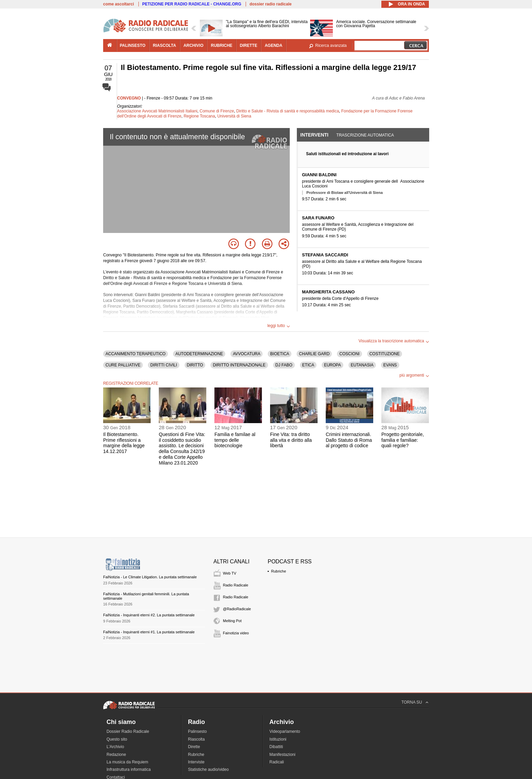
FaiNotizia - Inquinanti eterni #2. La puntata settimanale (149, 615)
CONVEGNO (129, 98)
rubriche (221, 46)
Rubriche (279, 571)
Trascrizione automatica (365, 135)
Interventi (314, 135)
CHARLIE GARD (314, 354)
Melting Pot (232, 621)
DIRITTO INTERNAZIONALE (239, 365)
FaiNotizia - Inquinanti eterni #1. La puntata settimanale (149, 632)
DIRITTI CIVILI (164, 365)
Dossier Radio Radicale (128, 731)
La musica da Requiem (127, 762)
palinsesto (133, 46)
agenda (273, 46)
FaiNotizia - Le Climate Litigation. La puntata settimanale (150, 577)
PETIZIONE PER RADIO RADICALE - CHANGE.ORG (192, 4)
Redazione (116, 755)
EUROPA (332, 365)
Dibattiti (276, 747)
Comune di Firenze (217, 111)
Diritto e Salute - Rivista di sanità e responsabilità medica (288, 111)
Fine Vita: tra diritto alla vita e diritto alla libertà (291, 440)
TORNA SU (412, 702)
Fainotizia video (236, 633)
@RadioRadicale (237, 609)
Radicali (277, 762)
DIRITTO (195, 365)
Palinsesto (197, 731)
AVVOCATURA (246, 354)
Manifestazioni (282, 755)
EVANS (390, 365)
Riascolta (196, 739)
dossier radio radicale (270, 4)
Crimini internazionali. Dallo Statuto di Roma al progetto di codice (349, 440)
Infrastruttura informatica (129, 769)
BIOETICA (280, 354)
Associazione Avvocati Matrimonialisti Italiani (157, 111)
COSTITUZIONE (385, 354)
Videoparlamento (285, 731)
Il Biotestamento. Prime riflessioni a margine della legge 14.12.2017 (124, 443)
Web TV (230, 573)
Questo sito (117, 739)
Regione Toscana (199, 116)
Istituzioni (278, 739)
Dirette (194, 747)
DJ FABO (284, 365)
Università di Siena (234, 116)
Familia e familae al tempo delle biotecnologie (235, 440)
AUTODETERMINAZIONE (199, 354)
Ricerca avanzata (331, 46)
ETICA (308, 365)
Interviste (196, 762)
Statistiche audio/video (208, 769)
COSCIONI (349, 354)
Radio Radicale (236, 585)
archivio (194, 46)
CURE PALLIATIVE (123, 365)
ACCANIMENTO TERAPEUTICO (136, 354)
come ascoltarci (119, 4)
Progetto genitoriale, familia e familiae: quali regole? (403, 440)
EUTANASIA (362, 365)
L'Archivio (115, 747)
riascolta (165, 46)
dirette (249, 46)
